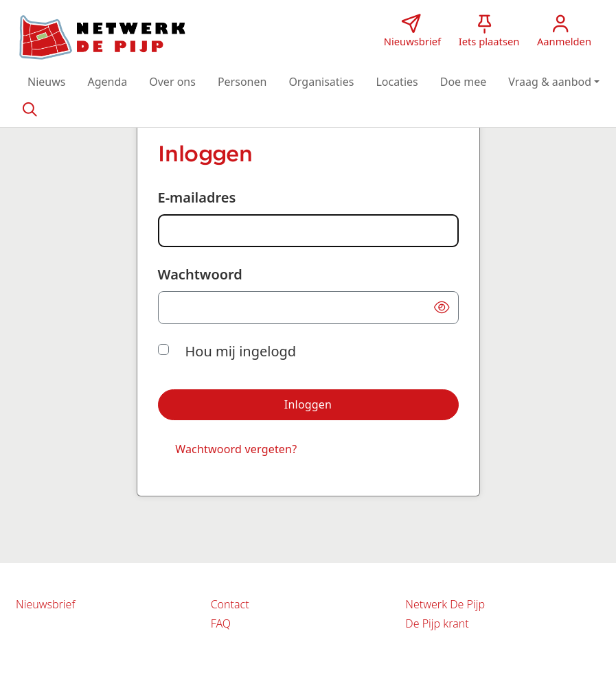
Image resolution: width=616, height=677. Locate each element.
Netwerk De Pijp (445, 604)
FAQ (221, 623)
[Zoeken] (30, 108)
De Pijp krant (437, 623)
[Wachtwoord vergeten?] (236, 449)
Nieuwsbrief (45, 604)
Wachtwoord (200, 274)
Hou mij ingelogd (241, 351)
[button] (46, 82)
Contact (230, 604)
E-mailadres (197, 197)
